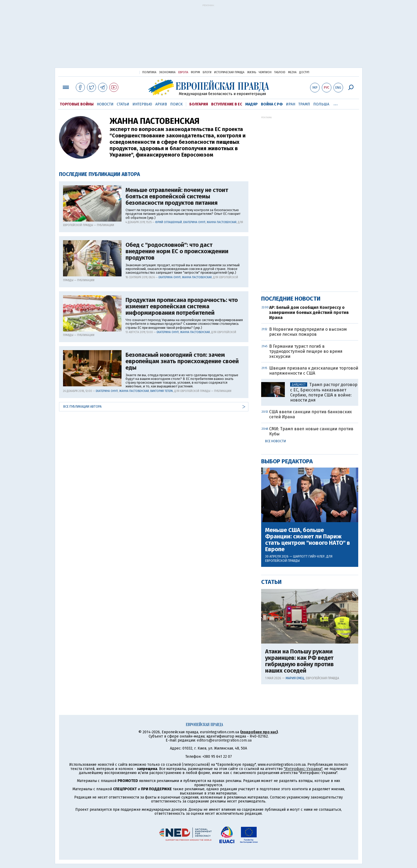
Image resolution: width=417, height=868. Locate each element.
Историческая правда (229, 72)
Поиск (176, 104)
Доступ (304, 72)
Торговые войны (77, 104)
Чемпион (265, 72)
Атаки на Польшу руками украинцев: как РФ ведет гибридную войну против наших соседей (299, 661)
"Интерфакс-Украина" (303, 769)
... (336, 103)
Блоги (207, 72)
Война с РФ (272, 104)
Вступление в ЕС (227, 104)
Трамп (304, 104)
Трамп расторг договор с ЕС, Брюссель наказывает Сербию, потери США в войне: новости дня (324, 392)
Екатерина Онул (194, 222)
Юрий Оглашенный (169, 222)
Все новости (276, 441)
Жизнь (252, 72)
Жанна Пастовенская (222, 222)
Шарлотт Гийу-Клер (309, 556)
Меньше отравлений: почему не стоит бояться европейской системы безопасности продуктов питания (177, 197)
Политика (149, 72)
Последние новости (291, 299)
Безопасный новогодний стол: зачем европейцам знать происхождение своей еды (182, 361)
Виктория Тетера (162, 391)
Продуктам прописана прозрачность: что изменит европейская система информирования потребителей (182, 307)
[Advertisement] (209, 38)
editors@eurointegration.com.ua (224, 740)
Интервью (142, 104)
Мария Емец (295, 678)
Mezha (292, 72)
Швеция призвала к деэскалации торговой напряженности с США (314, 371)
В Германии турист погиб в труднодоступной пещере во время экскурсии (306, 351)
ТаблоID (280, 72)
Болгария (199, 104)
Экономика (167, 72)
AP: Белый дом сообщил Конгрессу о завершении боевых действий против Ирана (309, 312)
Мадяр (251, 104)
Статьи (123, 104)
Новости (105, 104)
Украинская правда (122, 72)
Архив (161, 104)
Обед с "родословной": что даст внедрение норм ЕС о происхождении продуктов (177, 251)
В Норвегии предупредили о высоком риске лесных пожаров (308, 332)
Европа (183, 72)
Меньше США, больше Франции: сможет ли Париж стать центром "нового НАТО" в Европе (308, 540)
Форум (195, 72)
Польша (321, 104)
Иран (291, 104)
